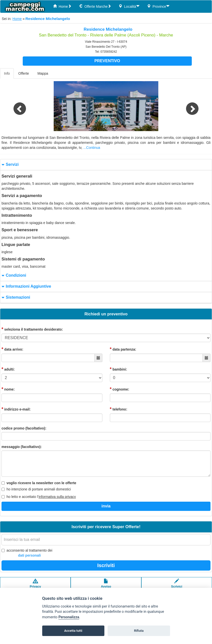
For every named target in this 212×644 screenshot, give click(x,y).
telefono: (119, 409)
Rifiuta (139, 631)
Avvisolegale (106, 586)
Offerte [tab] (24, 73)
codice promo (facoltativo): (24, 428)
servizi (9, 165)
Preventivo (107, 61)
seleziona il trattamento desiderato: (32, 329)
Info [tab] (7, 73)
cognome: (120, 389)
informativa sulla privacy (57, 497)
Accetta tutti (73, 631)
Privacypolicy (35, 586)
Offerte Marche (95, 6)
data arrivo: (12, 349)
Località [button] (129, 6)
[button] (16, 106)
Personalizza (69, 617)
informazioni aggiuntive (26, 287)
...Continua (92, 148)
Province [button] (158, 6)
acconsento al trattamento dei (27, 553)
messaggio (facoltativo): (22, 447)
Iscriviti (106, 565)
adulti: (8, 369)
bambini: (118, 369)
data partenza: (123, 349)
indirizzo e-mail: (16, 409)
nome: (8, 389)
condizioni (13, 276)
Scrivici (177, 586)
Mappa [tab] (43, 73)
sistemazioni (15, 298)
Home (62, 6)
